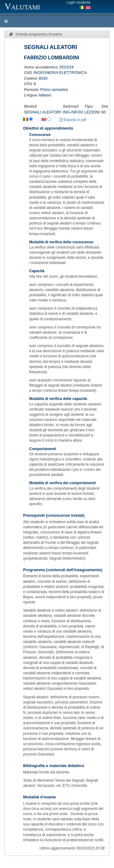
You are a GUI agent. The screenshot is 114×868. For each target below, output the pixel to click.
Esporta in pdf (73, 120)
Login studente (79, 2)
